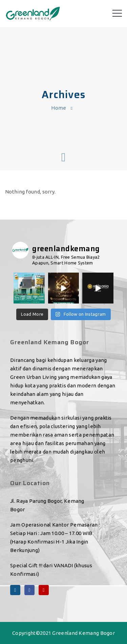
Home (59, 108)
